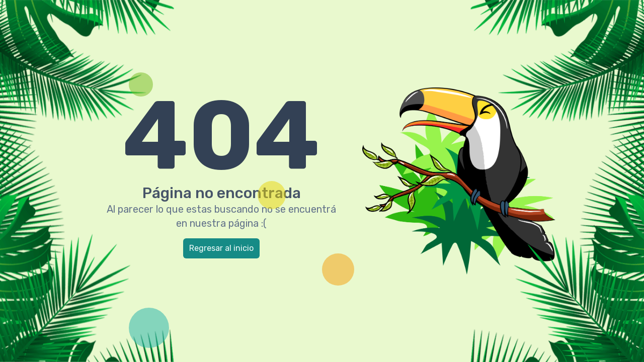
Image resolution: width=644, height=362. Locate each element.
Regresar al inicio (221, 248)
